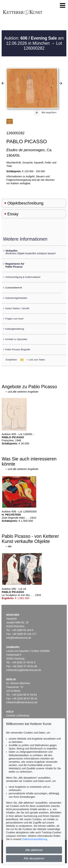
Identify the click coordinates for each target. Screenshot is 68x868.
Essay (13, 214)
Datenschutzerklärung (35, 839)
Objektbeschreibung (25, 203)
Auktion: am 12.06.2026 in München (34, 41)
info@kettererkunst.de (19, 638)
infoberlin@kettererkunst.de (22, 702)
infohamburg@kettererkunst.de (24, 670)
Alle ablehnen (34, 850)
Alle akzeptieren (34, 858)
